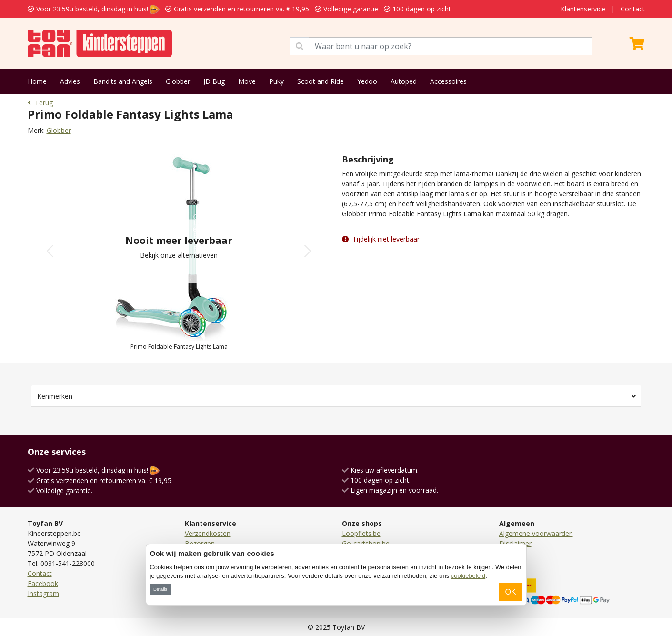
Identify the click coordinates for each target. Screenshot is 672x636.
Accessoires (448, 81)
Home (37, 81)
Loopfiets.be (361, 533)
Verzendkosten (208, 533)
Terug (40, 103)
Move (247, 81)
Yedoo (367, 81)
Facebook (43, 583)
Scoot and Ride (321, 81)
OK (510, 592)
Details (160, 589)
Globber (178, 81)
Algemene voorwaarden (536, 533)
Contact (633, 9)
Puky (276, 81)
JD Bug (214, 81)
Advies (70, 81)
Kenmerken (55, 396)
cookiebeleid (468, 576)
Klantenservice (583, 9)
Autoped (404, 81)
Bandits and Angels (123, 81)
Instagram (43, 593)
